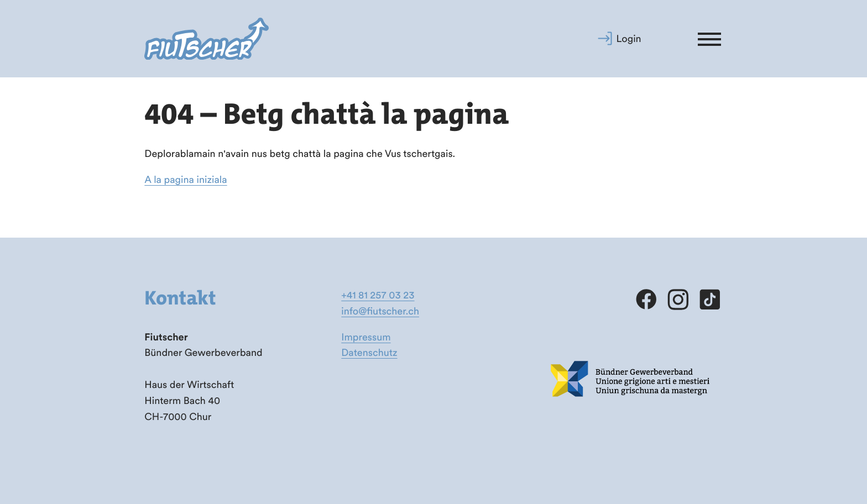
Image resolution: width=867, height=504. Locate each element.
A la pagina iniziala (186, 179)
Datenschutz (369, 352)
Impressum (366, 337)
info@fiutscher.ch (380, 311)
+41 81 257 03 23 (378, 295)
